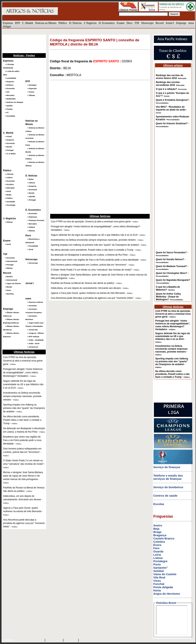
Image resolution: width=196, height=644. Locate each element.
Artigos (7, 26)
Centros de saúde (165, 496)
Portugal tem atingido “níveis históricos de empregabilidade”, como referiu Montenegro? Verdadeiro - (173, 325)
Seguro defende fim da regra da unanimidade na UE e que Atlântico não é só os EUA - (172, 338)
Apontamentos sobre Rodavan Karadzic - (172, 118)
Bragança (160, 535)
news (191, 23)
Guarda (158, 551)
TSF (137, 23)
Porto (157, 564)
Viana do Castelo (165, 574)
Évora (157, 545)
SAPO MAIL (54, 640)
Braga (157, 532)
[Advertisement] (21, 43)
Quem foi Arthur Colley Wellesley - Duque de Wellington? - (169, 297)
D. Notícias (75, 23)
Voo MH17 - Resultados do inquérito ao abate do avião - (171, 110)
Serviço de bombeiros (168, 487)
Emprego (181, 23)
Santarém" (160, 568)
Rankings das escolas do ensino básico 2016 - (171, 77)
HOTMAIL (71, 640)
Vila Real (159, 577)
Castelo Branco (164, 538)
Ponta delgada (163, 587)
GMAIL (85, 640)
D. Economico (107, 23)
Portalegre (160, 561)
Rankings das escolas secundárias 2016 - (170, 84)
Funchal (159, 584)
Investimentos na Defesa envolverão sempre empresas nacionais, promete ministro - (171, 350)
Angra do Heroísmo (167, 594)
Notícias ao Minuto (46, 23)
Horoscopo (147, 23)
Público (63, 23)
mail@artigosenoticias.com (28, 640)
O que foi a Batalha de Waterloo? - (168, 288)
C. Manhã (28, 23)
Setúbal (158, 571)
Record (160, 23)
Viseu (157, 581)
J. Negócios (90, 23)
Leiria (157, 555)
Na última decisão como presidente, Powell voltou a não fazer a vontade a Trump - (173, 374)
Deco (129, 23)
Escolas (159, 504)
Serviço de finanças (167, 467)
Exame (121, 23)
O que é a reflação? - (171, 89)
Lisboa (158, 558)
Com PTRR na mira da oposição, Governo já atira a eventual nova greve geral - (173, 314)
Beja (156, 529)
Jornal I (170, 23)
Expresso (8, 23)
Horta (157, 590)
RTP (18, 23)
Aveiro (158, 525)
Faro (156, 548)
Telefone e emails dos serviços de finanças (168, 477)
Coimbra (159, 542)
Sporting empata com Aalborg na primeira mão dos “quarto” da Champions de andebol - (172, 363)
